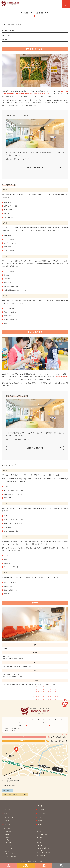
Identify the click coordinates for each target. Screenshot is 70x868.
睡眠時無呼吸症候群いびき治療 (43, 849)
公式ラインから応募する (35, 168)
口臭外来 (40, 845)
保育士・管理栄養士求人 (16, 24)
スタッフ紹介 (9, 817)
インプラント (9, 845)
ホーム (4, 24)
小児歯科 (8, 840)
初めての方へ (9, 813)
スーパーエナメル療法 (44, 853)
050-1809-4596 (58, 741)
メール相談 (42, 825)
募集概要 (5, 40)
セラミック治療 (10, 848)
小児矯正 (40, 837)
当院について (9, 810)
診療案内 (8, 828)
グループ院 (42, 813)
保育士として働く (7, 35)
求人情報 (8, 24)
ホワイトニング (10, 854)
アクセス (41, 806)
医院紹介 (8, 825)
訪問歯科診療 (41, 856)
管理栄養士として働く (9, 31)
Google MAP (8, 785)
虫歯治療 (8, 832)
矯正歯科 (40, 832)
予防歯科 (8, 835)
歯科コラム (42, 821)
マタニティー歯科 (11, 857)
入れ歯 (7, 851)
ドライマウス (41, 840)
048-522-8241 (59, 737)
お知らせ (41, 817)
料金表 (7, 821)
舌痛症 (39, 843)
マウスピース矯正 (42, 835)
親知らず (8, 843)
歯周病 (7, 837)
